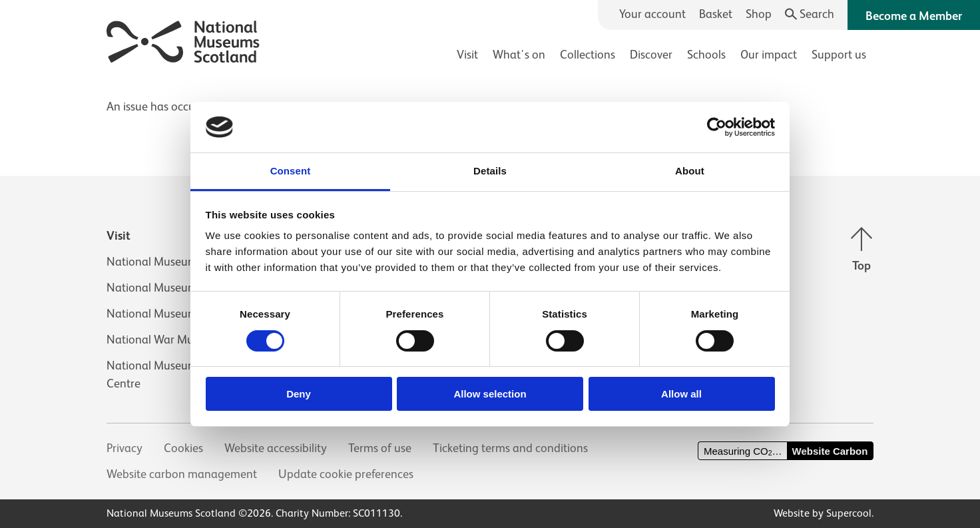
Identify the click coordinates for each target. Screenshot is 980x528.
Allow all (681, 394)
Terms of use (380, 448)
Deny (299, 394)
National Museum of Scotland (182, 262)
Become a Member (914, 16)
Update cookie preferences (346, 474)
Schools (706, 55)
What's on (519, 55)
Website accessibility (276, 448)
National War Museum (164, 340)
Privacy (124, 448)
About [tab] (690, 171)
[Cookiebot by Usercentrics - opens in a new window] (717, 127)
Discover (651, 55)
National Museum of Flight (174, 288)
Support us (839, 55)
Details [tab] (490, 171)
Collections (588, 55)
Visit (467, 55)
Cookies (183, 448)
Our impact (769, 55)
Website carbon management (182, 474)
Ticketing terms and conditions (510, 448)
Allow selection (490, 394)
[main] (490, 100)
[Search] (810, 14)
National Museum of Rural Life (183, 314)
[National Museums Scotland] (183, 40)
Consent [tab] (291, 171)
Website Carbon (830, 451)
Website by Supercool (823, 513)
